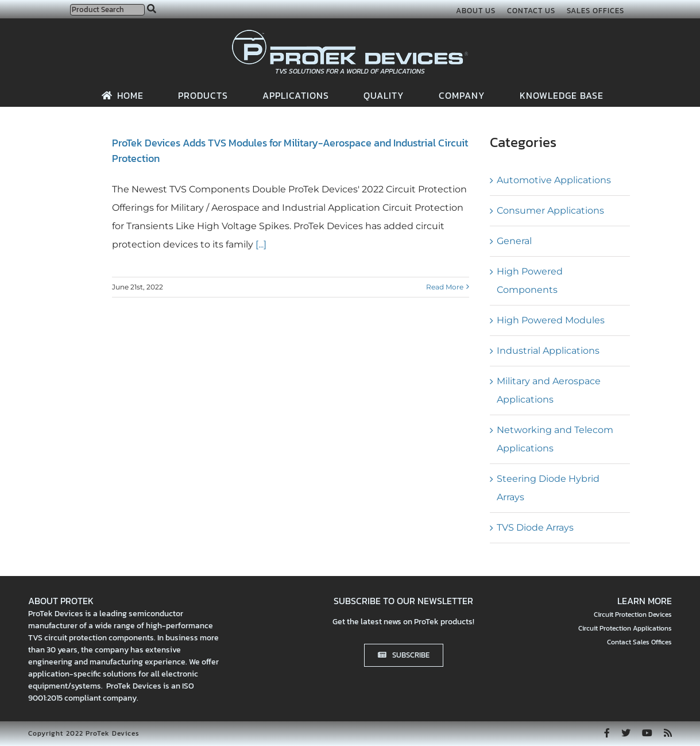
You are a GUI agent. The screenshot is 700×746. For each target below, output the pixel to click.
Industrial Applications (548, 351)
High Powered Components (530, 281)
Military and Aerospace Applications (549, 390)
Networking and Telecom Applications (555, 439)
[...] (260, 244)
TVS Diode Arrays (535, 527)
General (514, 241)
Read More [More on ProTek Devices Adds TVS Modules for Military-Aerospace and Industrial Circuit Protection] (445, 287)
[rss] (668, 733)
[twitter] (626, 733)
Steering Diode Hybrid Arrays (548, 488)
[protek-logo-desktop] (350, 34)
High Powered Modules (551, 320)
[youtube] (647, 733)
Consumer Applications (550, 210)
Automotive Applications (554, 180)
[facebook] (607, 733)
